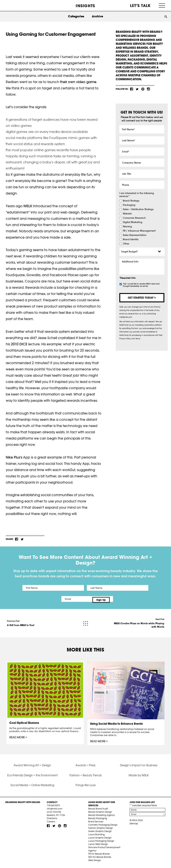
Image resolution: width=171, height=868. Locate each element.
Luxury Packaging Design (101, 842)
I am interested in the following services (137, 195)
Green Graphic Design (100, 833)
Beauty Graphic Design (100, 813)
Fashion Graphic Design (101, 830)
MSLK (16, 5)
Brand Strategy (131, 201)
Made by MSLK (139, 777)
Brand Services (96, 823)
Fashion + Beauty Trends (85, 777)
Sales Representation (135, 235)
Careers (51, 823)
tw (137, 89)
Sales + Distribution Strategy (138, 209)
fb (132, 89)
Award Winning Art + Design (32, 767)
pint (143, 89)
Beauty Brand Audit (98, 810)
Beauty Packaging (98, 820)
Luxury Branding (96, 836)
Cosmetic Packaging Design (103, 826)
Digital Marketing (133, 222)
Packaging (129, 205)
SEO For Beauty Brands (100, 859)
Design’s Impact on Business (139, 767)
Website (127, 214)
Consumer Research (134, 218)
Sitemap (134, 825)
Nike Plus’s (14, 457)
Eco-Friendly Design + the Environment (32, 777)
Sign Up (115, 599)
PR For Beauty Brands (99, 855)
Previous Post (21, 622)
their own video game (78, 82)
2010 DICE (19, 344)
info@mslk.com (55, 810)
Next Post (137, 622)
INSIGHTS (85, 6)
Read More (17, 736)
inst (148, 89)
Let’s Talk (140, 6)
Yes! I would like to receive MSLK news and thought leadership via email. (141, 285)
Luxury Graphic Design (100, 839)
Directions (52, 820)
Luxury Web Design (98, 846)
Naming (127, 227)
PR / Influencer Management (139, 231)
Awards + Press (85, 767)
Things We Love (85, 787)
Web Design (95, 862)
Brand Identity (131, 239)
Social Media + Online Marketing (32, 787)
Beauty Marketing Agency (102, 817)
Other (126, 244)
